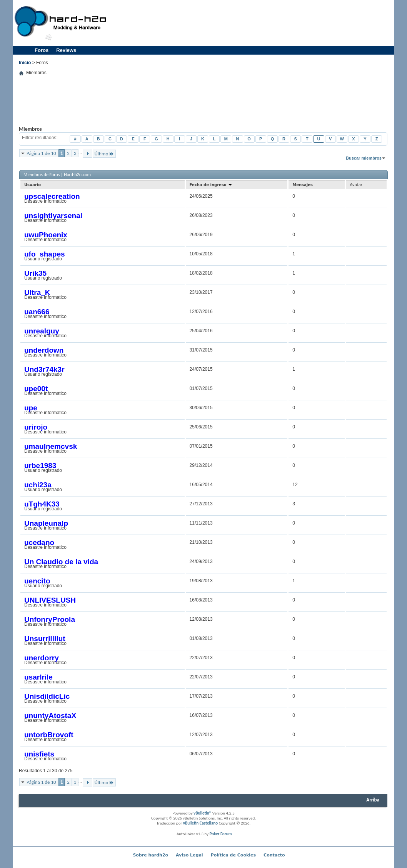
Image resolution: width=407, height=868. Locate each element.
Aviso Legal (189, 855)
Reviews (66, 50)
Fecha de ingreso (211, 185)
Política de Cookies (233, 855)
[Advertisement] (252, 23)
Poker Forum (220, 834)
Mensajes (303, 185)
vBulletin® (202, 813)
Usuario (33, 185)
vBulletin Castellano (200, 823)
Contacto (274, 855)
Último (104, 154)
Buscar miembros (364, 158)
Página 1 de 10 (41, 153)
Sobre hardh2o (150, 855)
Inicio (25, 63)
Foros (42, 50)
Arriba (373, 800)
